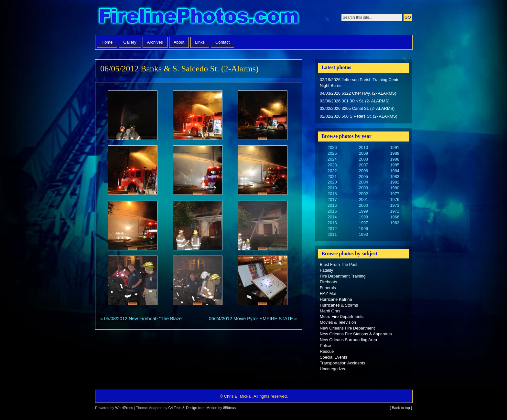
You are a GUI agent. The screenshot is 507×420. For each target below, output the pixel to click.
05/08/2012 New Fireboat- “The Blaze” (144, 319)
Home (107, 42)
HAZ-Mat (328, 294)
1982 (394, 182)
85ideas (229, 408)
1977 (394, 194)
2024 (332, 159)
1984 (394, 171)
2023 (332, 165)
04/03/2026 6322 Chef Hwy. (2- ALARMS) (358, 93)
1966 (394, 217)
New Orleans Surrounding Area (348, 340)
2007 (363, 165)
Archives (155, 42)
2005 (363, 177)
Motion (212, 408)
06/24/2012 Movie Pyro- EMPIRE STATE (251, 319)
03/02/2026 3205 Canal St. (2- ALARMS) (357, 108)
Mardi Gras (330, 311)
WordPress (124, 408)
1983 (394, 177)
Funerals (328, 288)
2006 (363, 171)
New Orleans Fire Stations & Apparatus (356, 334)
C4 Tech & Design (183, 408)
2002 (363, 194)
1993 (363, 234)
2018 (332, 194)
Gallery (130, 42)
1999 (363, 211)
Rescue (327, 351)
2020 (332, 182)
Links (200, 42)
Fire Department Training (343, 276)
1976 (394, 199)
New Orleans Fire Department (347, 328)
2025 (332, 153)
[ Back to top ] (401, 408)
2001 (363, 199)
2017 (332, 199)
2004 (363, 182)
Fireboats (328, 282)
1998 (363, 217)
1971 (394, 211)
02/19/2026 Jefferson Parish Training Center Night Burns (360, 83)
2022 (332, 171)
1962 (394, 223)
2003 (363, 188)
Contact (222, 42)
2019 (332, 188)
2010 (363, 147)
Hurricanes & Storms (339, 305)
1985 (394, 165)
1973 (394, 205)
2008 (363, 159)
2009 (363, 153)
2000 (363, 205)
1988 (394, 159)
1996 (363, 229)
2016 (332, 205)
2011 (332, 234)
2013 (332, 223)
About (179, 42)
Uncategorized (333, 369)
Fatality (326, 270)
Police (325, 346)
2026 (332, 147)
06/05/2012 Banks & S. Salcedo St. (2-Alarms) (179, 69)
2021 (332, 177)
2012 (332, 229)
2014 (332, 217)
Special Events (334, 357)
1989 (394, 153)
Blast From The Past (339, 264)
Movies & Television (338, 322)
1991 (394, 147)
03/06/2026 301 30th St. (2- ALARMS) (355, 101)
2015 (332, 211)
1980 (394, 188)
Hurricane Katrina (336, 299)
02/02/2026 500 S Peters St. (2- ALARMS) (359, 116)
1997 (363, 223)
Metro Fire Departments (342, 316)
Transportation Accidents (342, 363)
